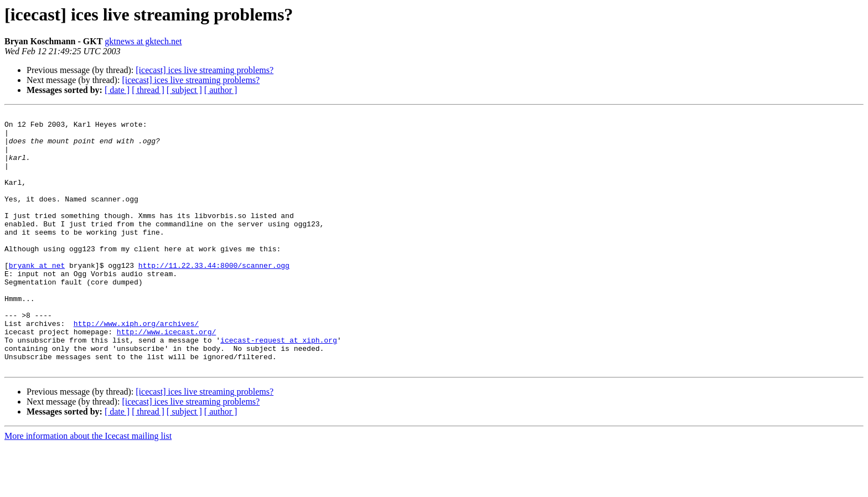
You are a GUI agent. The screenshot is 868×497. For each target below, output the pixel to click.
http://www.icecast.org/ (166, 376)
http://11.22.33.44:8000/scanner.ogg (214, 297)
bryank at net (37, 297)
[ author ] (221, 90)
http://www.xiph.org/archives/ (136, 366)
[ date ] (117, 90)
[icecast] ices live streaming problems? (205, 70)
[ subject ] (184, 90)
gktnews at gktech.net (143, 41)
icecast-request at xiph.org (279, 386)
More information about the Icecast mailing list (88, 487)
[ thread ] (148, 90)
